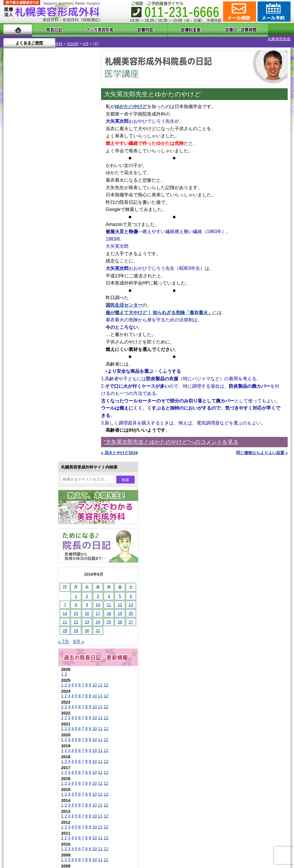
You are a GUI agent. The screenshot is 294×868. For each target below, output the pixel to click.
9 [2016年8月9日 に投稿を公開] (35, 189)
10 (43, 269)
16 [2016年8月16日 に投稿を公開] (35, 197)
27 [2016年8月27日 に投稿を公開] (79, 206)
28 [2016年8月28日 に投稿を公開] (13, 215)
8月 (57, 39)
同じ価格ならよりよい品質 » (262, 448)
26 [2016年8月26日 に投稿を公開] (68, 206)
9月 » (27, 226)
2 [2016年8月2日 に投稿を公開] (35, 180)
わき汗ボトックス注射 (43, 568)
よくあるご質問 (265, 29)
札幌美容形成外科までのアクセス (45, 734)
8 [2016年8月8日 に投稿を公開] (24, 189)
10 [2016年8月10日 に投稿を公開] (46, 189)
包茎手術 (31, 640)
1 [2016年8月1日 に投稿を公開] (24, 180)
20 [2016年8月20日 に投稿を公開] (79, 197)
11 (49, 269)
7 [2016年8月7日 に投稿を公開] (13, 189)
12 (54, 269)
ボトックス (33, 671)
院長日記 (49, 29)
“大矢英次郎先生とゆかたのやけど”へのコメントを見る (171, 437)
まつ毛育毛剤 (35, 630)
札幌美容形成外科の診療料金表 (43, 744)
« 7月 (12, 226)
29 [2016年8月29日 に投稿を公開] (24, 215)
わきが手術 (43, 558)
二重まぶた (33, 537)
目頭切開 (31, 661)
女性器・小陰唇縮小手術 (45, 527)
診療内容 (124, 29)
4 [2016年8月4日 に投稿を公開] (57, 180)
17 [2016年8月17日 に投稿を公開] (46, 197)
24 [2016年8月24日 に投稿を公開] (46, 206)
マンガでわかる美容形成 (87, 29)
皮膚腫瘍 (31, 651)
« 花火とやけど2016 (119, 448)
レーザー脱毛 (35, 589)
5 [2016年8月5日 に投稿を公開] (68, 180)
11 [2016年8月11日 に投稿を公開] (57, 189)
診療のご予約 (273, 11)
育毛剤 (29, 620)
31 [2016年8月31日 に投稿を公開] (46, 215)
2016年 (43, 39)
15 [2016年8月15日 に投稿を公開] (24, 197)
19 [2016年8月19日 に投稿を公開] (68, 197)
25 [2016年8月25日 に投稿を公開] (57, 206)
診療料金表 (161, 29)
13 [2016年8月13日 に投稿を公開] (79, 189)
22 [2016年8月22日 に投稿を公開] (24, 206)
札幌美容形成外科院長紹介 (39, 765)
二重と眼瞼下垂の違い (35, 547)
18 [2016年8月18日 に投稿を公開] (57, 197)
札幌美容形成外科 (18, 39)
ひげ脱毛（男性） (39, 609)
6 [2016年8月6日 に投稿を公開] (79, 180)
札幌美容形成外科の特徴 (37, 713)
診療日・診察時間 (210, 29)
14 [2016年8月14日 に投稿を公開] (13, 197)
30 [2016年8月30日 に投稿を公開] (35, 215)
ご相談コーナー (239, 11)
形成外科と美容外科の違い (39, 724)
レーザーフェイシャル (43, 599)
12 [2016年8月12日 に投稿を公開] (68, 189)
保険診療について (31, 755)
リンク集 (23, 775)
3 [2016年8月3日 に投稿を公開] (46, 180)
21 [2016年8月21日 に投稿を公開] (13, 206)
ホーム (18, 29)
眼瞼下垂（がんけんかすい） (49, 506)
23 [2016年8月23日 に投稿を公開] (35, 206)
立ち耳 (29, 578)
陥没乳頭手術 (35, 516)
